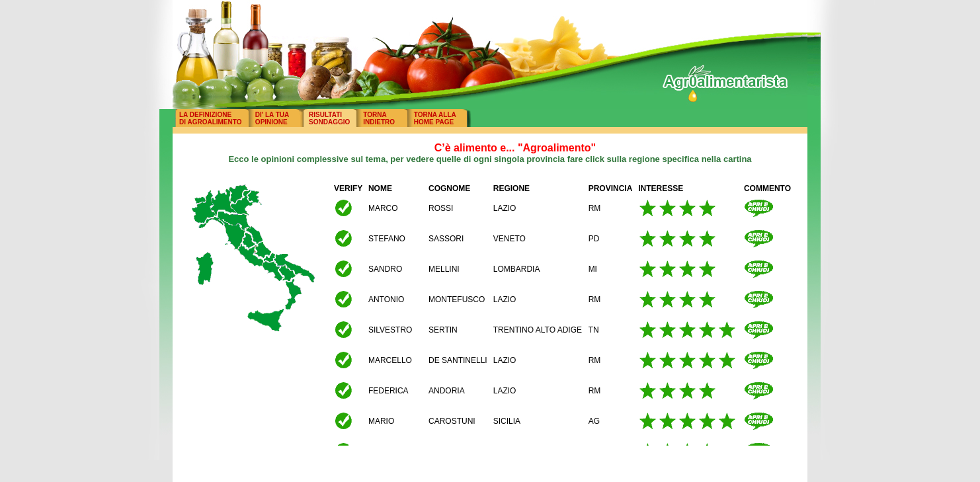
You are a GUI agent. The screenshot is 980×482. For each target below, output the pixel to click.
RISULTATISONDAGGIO (329, 118)
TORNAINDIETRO (379, 118)
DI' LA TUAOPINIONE (272, 118)
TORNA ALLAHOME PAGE (435, 118)
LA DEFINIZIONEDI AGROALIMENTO (210, 118)
